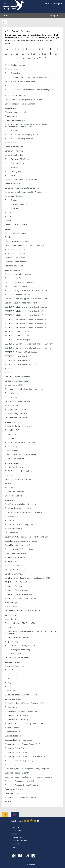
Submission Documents (15, 666)
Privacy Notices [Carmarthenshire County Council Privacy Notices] (17, 837)
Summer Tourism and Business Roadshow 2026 (24, 703)
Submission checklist (14, 662)
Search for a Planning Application (19, 241)
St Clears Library (12, 562)
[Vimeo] (34, 855)
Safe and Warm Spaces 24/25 (17, 96)
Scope (7, 229)
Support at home (12, 728)
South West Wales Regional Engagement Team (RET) (26, 537)
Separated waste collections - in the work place (24, 389)
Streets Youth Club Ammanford (18, 658)
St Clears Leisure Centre (15, 557)
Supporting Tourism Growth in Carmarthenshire (25, 756)
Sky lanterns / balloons (14, 492)
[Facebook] (20, 855)
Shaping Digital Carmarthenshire (18, 426)
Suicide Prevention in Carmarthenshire (21, 695)
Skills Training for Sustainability (18, 479)
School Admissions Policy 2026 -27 (19, 139)
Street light (10, 86)
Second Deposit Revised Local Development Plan (25, 245)
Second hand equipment (15, 250)
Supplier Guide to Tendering (17, 719)
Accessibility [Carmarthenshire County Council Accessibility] (16, 844)
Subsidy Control (11, 670)
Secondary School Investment (17, 262)
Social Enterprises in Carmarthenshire (21, 504)
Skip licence (10, 488)
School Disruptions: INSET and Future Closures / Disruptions (30, 77)
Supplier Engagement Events (17, 715)
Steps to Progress (12, 603)
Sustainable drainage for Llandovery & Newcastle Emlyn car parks (29, 91)
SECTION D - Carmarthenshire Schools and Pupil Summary (29, 344)
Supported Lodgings (13, 736)
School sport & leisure (14, 196)
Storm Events (11, 615)
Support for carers (13, 732)
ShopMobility (10, 434)
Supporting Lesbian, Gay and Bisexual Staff (22, 744)
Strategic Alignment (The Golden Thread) (22, 623)
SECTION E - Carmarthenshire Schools (21, 356)
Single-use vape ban (13, 463)
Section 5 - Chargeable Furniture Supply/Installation (26, 291)
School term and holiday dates (17, 204)
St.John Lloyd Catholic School (17, 570)
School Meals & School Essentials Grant (21, 180)
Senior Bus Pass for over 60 (16, 65)
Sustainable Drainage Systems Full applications (24, 785)
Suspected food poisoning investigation (21, 761)
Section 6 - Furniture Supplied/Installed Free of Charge (27, 299)
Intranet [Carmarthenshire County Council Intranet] (15, 834)
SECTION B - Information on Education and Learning (26, 319)
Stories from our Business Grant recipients (23, 611)
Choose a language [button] (53, 4)
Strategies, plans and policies (17, 637)
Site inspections (12, 475)
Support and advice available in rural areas (22, 797)
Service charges (11, 393)
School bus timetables (14, 147)
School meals (10, 176)
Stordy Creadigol (12, 607)
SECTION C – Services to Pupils (18, 340)
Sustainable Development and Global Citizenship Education (29, 777)
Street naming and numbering (17, 650)
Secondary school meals (15, 266)
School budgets (11, 143)
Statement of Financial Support (18, 590)
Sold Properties (11, 533)
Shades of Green (12, 422)
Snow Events (10, 500)
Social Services (11, 521)
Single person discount (14, 459)
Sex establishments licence (16, 418)
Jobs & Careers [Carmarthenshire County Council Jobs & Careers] (17, 830)
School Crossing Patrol (14, 151)
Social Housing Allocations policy (18, 508)
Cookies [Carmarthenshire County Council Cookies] (15, 847)
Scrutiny (8, 237)
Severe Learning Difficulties (16, 414)
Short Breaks (10, 438)
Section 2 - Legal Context (15, 278)
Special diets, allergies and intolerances (21, 541)
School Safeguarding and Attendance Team (22, 188)
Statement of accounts (14, 586)
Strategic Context (12, 627)
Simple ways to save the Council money (21, 455)
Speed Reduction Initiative (16, 553)
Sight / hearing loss (13, 447)
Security (8, 369)
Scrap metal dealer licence (16, 233)
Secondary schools (13, 270)
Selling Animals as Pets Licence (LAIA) (20, 81)
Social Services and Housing (16, 529)
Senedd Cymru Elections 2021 (17, 381)
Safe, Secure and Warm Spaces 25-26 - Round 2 (24, 100)
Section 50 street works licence (18, 295)
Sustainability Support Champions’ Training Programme (28, 769)
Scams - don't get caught (15, 120)
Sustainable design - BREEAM (17, 773)
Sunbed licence (11, 707)
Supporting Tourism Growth (17, 752)
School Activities (12, 130)
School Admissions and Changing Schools (22, 134)
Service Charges (12, 397)
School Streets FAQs (13, 73)
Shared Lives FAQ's (13, 430)
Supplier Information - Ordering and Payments (24, 724)
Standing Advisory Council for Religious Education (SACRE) (28, 578)
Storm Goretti (11, 619)
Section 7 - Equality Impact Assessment (21, 303)
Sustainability (10, 765)
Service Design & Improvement (18, 401)
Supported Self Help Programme (18, 740)
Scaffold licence (11, 116)
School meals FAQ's (13, 184)
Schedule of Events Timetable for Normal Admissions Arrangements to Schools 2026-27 (27, 125)
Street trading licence (14, 654)
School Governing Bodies (15, 163)
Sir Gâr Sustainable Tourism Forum (19, 471)
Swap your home (12, 793)
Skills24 (8, 484)
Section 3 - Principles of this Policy (19, 282)
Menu (5, 16)
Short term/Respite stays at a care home (21, 443)
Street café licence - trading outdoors (20, 646)
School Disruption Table (15, 155)
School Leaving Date (13, 171)
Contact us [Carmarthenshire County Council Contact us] (16, 827)
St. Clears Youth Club (13, 566)
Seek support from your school (18, 377)
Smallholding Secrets (14, 496)
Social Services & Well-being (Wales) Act (21, 525)
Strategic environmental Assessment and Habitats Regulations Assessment (30, 632)
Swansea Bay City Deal (14, 789)
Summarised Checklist (14, 699)
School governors (12, 167)
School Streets (11, 200)
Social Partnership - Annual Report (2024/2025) (24, 512)
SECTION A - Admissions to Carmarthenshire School (26, 307)
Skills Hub (9, 802)
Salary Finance (11, 108)
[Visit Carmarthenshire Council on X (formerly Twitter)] (14, 855)
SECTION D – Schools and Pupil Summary (22, 352)
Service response (12, 405)
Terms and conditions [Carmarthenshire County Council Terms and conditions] (20, 840)
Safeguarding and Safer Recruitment (20, 104)
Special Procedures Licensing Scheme (20, 545)
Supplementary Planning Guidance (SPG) (22, 711)
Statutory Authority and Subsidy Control (21, 598)
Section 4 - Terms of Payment (17, 286)
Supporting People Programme (18, 748)
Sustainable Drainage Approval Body (20, 781)
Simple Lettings (11, 451)
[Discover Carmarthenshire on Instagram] (27, 855)
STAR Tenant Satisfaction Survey (18, 582)
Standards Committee (14, 574)
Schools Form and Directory (16, 225)
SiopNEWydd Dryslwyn (14, 467)
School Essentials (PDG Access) (18, 159)
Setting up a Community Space (17, 410)
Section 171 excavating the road (18, 274)
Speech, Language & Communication (20, 549)
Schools (8, 212)
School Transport (12, 208)
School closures (11, 69)
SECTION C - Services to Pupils (17, 332)
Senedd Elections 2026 (14, 385)
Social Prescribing (12, 516)
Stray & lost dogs (12, 641)
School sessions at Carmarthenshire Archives (23, 192)
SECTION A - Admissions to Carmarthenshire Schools (27, 315)
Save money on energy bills (16, 112)
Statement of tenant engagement (19, 594)
